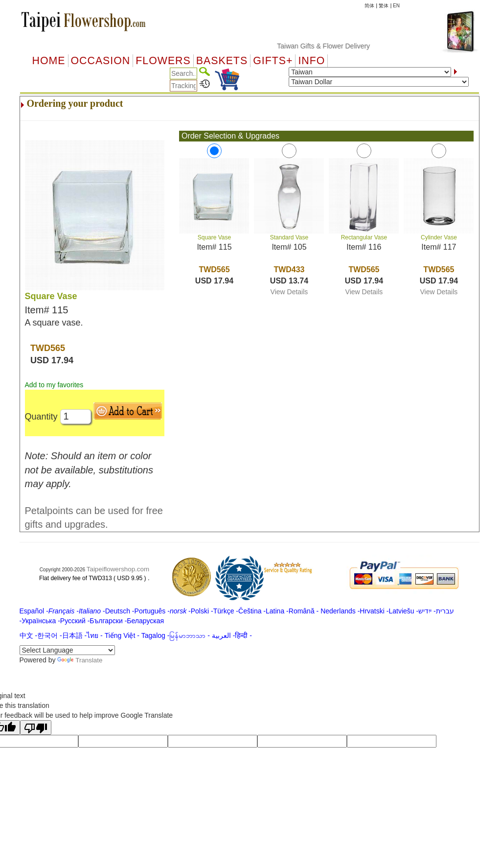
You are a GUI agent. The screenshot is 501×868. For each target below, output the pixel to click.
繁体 (384, 6)
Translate (80, 660)
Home (49, 61)
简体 (369, 6)
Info (311, 61)
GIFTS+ (273, 61)
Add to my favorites (54, 385)
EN (396, 6)
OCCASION (101, 61)
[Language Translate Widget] (67, 650)
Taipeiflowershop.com (118, 569)
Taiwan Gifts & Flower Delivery (331, 46)
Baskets (222, 61)
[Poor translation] (36, 727)
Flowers (163, 61)
